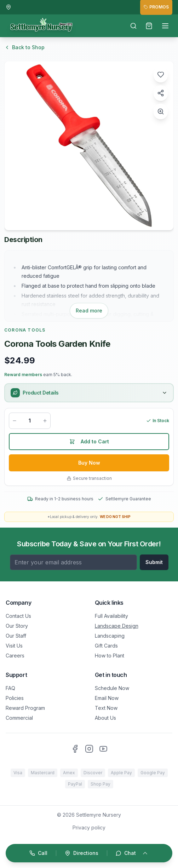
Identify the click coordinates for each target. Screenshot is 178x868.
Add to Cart (89, 441)
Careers (15, 656)
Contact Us (18, 616)
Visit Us (14, 646)
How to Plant (110, 656)
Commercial (19, 718)
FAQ (10, 688)
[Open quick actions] (89, 853)
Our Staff (16, 636)
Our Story (17, 626)
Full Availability (111, 616)
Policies (15, 698)
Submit (154, 562)
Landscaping (110, 636)
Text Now (106, 708)
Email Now (107, 698)
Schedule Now (112, 688)
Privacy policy (89, 827)
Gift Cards (106, 646)
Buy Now (89, 463)
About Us (105, 718)
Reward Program (25, 708)
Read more (89, 311)
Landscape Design (117, 626)
